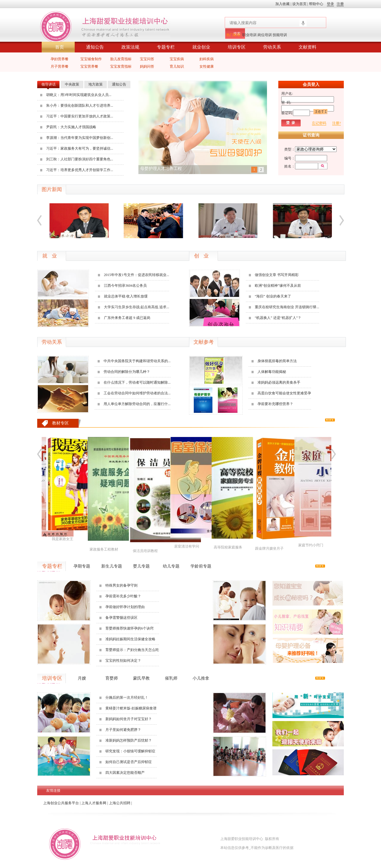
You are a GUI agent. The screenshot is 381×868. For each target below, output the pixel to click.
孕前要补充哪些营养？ (275, 404)
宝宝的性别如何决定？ (123, 661)
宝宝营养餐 (89, 66)
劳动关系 (272, 47)
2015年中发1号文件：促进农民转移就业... (136, 275)
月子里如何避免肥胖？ (123, 730)
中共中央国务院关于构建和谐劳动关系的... (137, 361)
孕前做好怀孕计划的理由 (125, 607)
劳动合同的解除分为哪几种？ (127, 372)
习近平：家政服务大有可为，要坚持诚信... (80, 148)
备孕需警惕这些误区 (121, 618)
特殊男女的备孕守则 (121, 585)
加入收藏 (283, 4)
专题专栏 (166, 47)
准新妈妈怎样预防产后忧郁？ (129, 740)
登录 (330, 4)
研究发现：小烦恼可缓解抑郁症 (130, 751)
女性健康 (207, 66)
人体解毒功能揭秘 (272, 372)
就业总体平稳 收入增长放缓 (126, 296)
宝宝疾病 (177, 59)
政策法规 (130, 47)
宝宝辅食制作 (91, 59)
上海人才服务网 (94, 803)
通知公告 (95, 47)
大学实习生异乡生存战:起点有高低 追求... (136, 307)
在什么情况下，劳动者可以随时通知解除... (137, 382)
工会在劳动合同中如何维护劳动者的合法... (137, 393)
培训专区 (237, 47)
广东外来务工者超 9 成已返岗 (127, 318)
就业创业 (201, 47)
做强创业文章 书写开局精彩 (277, 275)
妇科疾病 (207, 59)
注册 (340, 4)
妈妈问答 (147, 66)
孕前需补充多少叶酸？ (123, 596)
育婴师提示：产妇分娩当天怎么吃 (132, 650)
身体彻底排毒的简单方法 (277, 361)
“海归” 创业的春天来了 (273, 296)
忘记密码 (319, 123)
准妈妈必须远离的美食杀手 (279, 382)
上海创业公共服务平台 (61, 803)
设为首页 (299, 4)
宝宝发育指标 (121, 66)
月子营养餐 (60, 66)
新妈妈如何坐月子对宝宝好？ (129, 719)
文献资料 (307, 47)
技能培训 (280, 35)
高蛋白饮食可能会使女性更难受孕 (284, 393)
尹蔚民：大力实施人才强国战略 (71, 127)
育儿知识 (177, 66)
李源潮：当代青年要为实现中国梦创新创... (80, 138)
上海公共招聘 (120, 803)
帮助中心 (316, 4)
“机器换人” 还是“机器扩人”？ (278, 318)
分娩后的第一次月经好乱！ (127, 697)
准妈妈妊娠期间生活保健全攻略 (130, 639)
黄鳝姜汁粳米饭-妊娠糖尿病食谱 (131, 708)
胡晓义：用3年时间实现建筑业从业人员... (79, 95)
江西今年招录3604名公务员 (125, 286)
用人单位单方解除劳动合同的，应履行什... (137, 404)
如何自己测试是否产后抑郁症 (129, 762)
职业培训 (249, 35)
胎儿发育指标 (121, 59)
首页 (60, 47)
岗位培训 (265, 35)
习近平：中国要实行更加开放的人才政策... (80, 116)
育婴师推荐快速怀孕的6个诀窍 (129, 628)
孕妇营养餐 (60, 59)
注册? (337, 123)
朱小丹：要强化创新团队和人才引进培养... (80, 106)
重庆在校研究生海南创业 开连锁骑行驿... (287, 307)
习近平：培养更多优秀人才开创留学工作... (80, 170)
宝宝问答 (147, 59)
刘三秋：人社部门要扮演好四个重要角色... (80, 159)
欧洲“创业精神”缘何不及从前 (278, 286)
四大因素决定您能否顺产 (125, 773)
